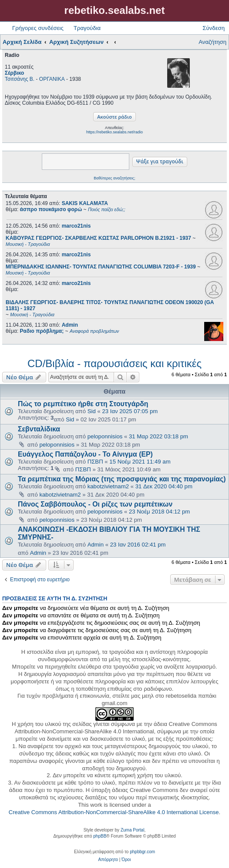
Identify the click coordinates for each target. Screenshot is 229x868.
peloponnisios (105, 436)
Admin (70, 325)
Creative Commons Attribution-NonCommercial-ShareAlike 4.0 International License (114, 812)
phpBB (100, 836)
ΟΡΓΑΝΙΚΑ (52, 79)
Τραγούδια (87, 28)
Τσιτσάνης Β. (20, 79)
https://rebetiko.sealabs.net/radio (114, 132)
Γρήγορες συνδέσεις (38, 28)
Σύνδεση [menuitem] (214, 28)
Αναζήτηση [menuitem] (212, 42)
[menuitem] (108, 860)
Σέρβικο (14, 73)
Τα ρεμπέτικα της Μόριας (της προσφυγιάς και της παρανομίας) (122, 479)
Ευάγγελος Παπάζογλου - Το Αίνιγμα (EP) (85, 454)
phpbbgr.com (142, 852)
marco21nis (76, 226)
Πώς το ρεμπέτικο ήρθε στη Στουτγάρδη (83, 404)
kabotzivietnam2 (108, 486)
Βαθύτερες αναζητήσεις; (114, 178)
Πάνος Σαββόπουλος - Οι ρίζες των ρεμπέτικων (95, 504)
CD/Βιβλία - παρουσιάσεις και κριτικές (114, 363)
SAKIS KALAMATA (85, 203)
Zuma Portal (132, 830)
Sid (92, 411)
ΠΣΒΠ (95, 462)
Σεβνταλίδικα (39, 429)
